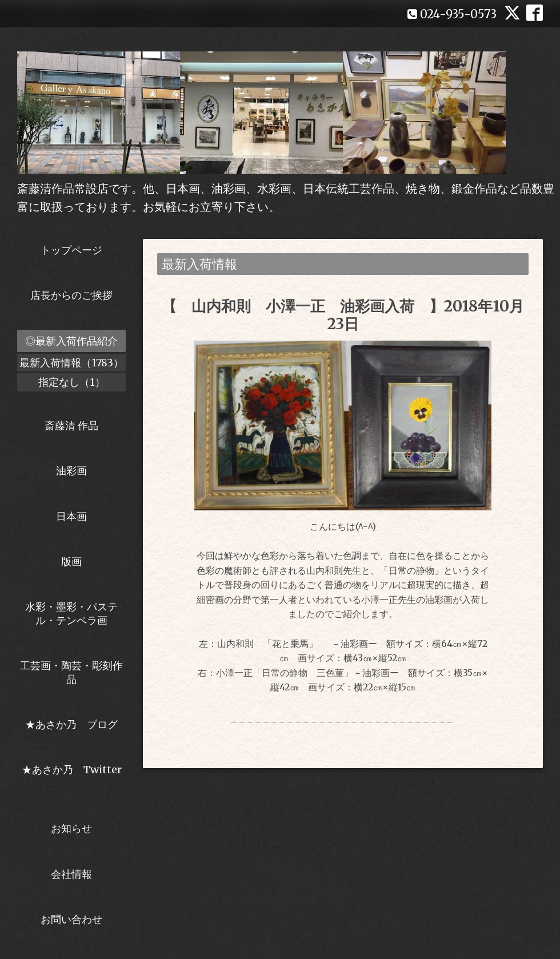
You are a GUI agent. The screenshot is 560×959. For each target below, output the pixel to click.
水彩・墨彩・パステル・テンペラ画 (71, 613)
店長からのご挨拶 (71, 295)
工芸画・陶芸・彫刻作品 (71, 672)
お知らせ (71, 828)
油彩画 (71, 471)
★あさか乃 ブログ (75, 724)
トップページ (71, 250)
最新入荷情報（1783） (71, 363)
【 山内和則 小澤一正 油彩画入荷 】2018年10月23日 (343, 315)
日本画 (71, 516)
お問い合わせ (71, 919)
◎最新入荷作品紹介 (71, 341)
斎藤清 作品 (71, 425)
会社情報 (71, 874)
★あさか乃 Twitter (72, 776)
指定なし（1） (72, 382)
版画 (71, 562)
